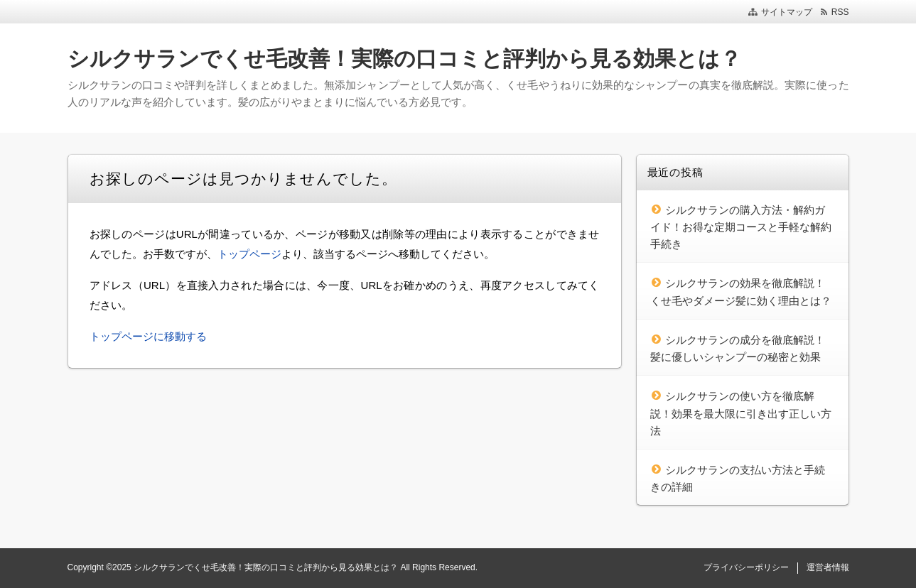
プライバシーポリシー (746, 567)
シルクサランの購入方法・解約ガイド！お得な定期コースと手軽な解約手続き (741, 227)
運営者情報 (828, 567)
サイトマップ (787, 12)
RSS (840, 12)
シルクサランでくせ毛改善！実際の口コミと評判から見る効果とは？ (404, 59)
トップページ (249, 254)
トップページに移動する (148, 336)
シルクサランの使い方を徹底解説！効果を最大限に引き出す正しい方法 (741, 413)
